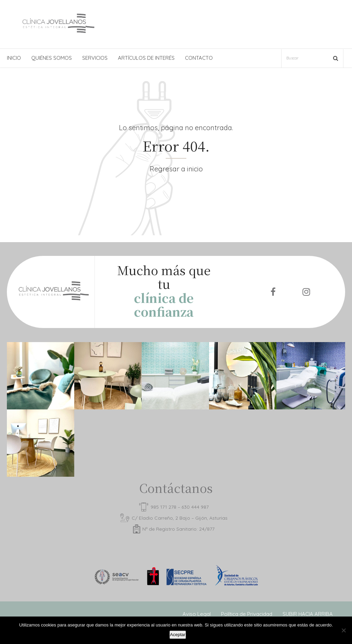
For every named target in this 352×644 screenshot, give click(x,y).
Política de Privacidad (247, 614)
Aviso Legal (197, 614)
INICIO (14, 58)
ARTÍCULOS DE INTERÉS (146, 58)
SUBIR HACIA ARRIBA (308, 614)
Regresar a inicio (176, 169)
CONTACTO (199, 58)
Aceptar (178, 635)
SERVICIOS (95, 58)
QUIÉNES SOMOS (52, 58)
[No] (343, 630)
